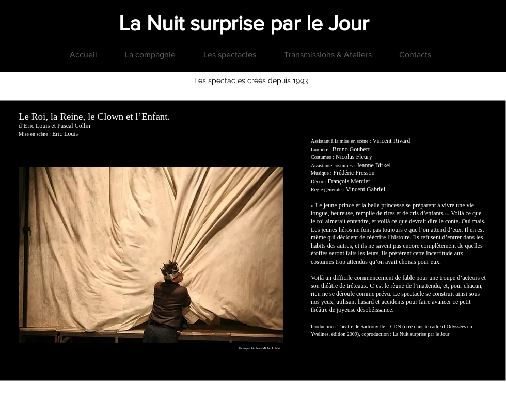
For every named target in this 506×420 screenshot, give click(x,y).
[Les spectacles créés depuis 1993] (251, 81)
